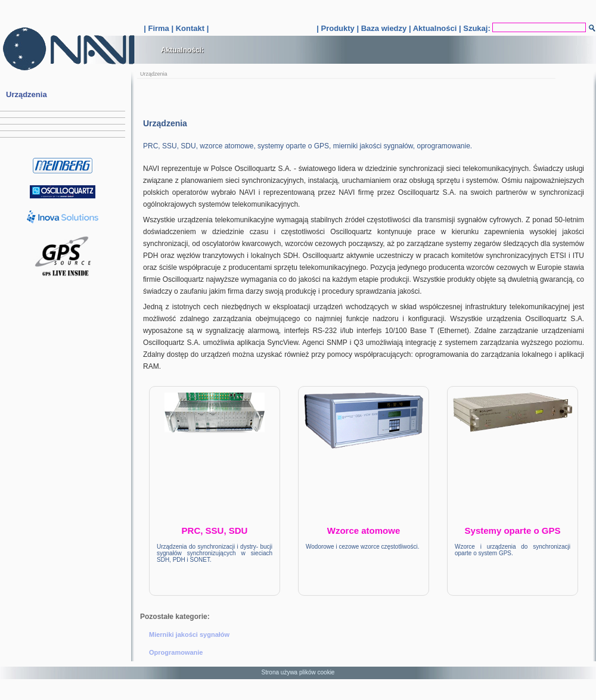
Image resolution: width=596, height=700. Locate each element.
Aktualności (435, 28)
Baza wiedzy (384, 28)
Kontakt (190, 28)
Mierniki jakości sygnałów (189, 634)
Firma (158, 28)
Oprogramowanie (176, 652)
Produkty (337, 28)
